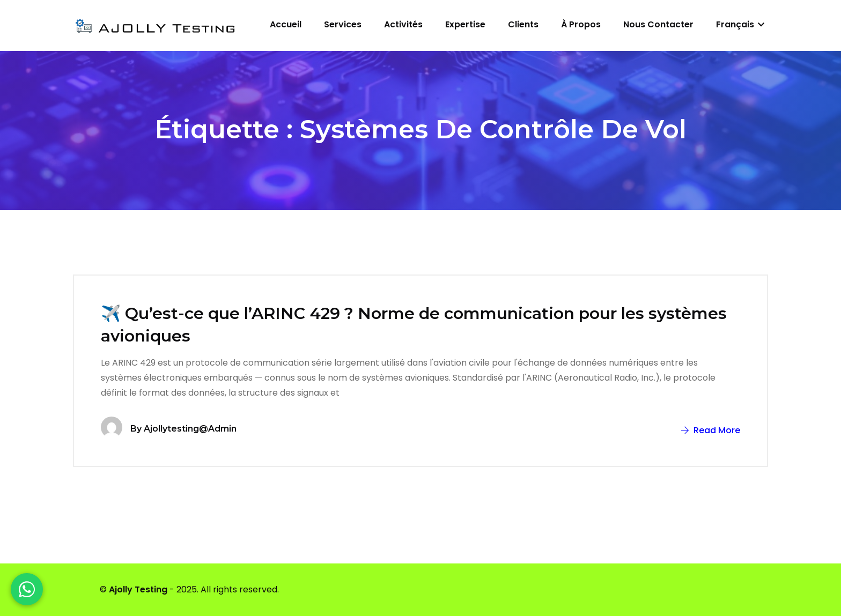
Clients (523, 24)
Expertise (465, 24)
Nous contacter (658, 24)
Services (343, 24)
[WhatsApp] (27, 589)
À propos (581, 24)
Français (740, 24)
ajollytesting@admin (190, 429)
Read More (711, 430)
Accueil (286, 24)
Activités (403, 24)
